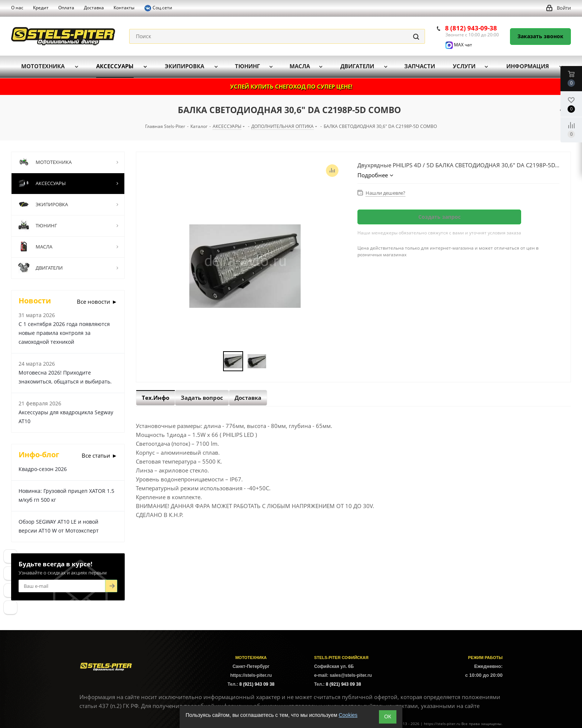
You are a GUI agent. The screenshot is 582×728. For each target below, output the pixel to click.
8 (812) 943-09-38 (471, 28)
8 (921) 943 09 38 (257, 684)
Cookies (348, 715)
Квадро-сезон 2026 (43, 469)
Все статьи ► (99, 455)
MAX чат (459, 45)
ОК (388, 717)
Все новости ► (97, 302)
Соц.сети (158, 8)
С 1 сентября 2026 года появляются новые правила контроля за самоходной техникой (64, 333)
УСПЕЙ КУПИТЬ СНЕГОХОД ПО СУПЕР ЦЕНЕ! (291, 86)
